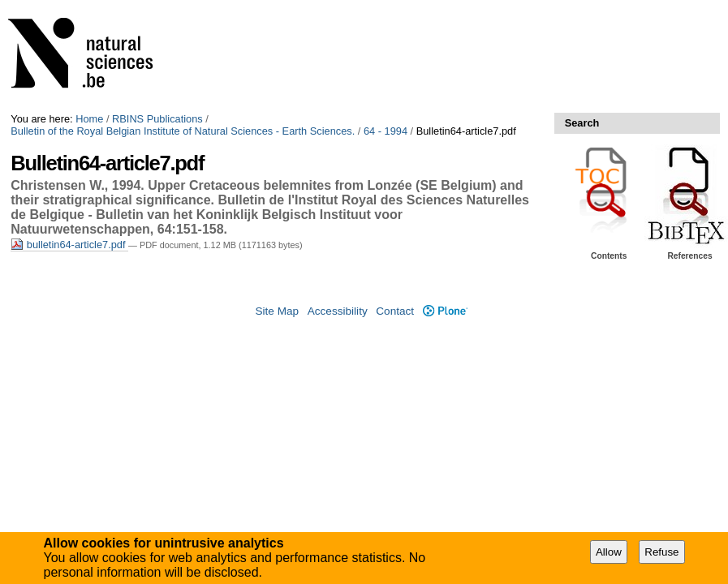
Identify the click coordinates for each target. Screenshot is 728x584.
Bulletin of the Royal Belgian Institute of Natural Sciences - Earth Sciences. (183, 131)
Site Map (277, 311)
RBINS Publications (157, 119)
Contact (395, 311)
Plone (445, 311)
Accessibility (338, 311)
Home (89, 119)
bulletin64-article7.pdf (69, 245)
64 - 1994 (386, 131)
